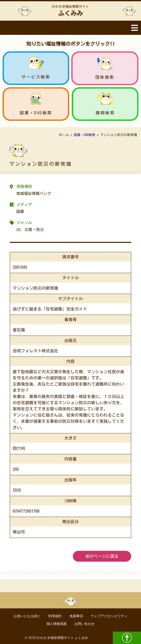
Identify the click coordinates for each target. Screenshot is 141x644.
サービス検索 (36, 77)
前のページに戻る (102, 556)
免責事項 (76, 616)
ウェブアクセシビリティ (109, 616)
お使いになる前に (27, 616)
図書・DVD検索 (36, 113)
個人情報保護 (57, 624)
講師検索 (105, 113)
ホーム (64, 135)
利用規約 (55, 616)
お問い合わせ (84, 624)
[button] (134, 28)
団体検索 (105, 77)
